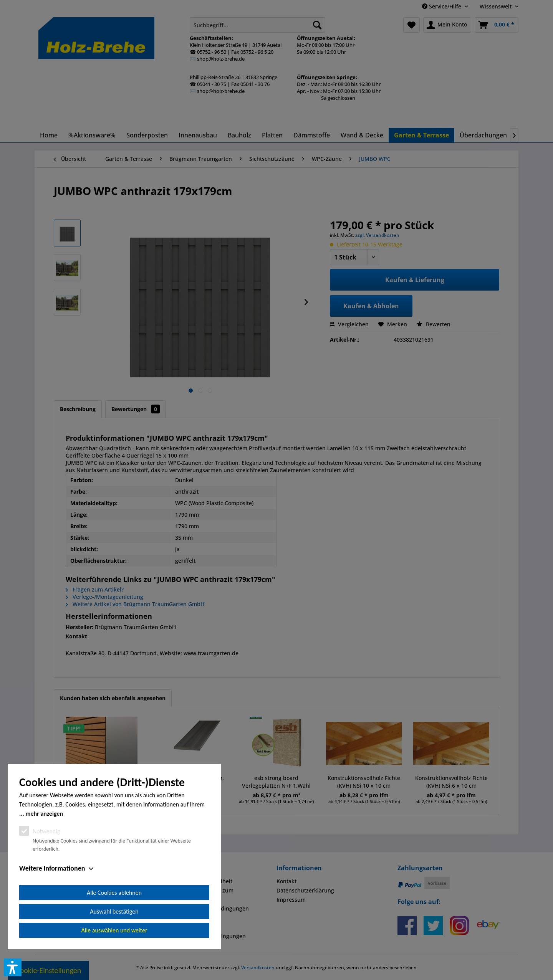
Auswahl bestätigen (114, 911)
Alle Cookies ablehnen (114, 893)
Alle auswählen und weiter (114, 930)
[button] (13, 967)
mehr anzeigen (44, 814)
